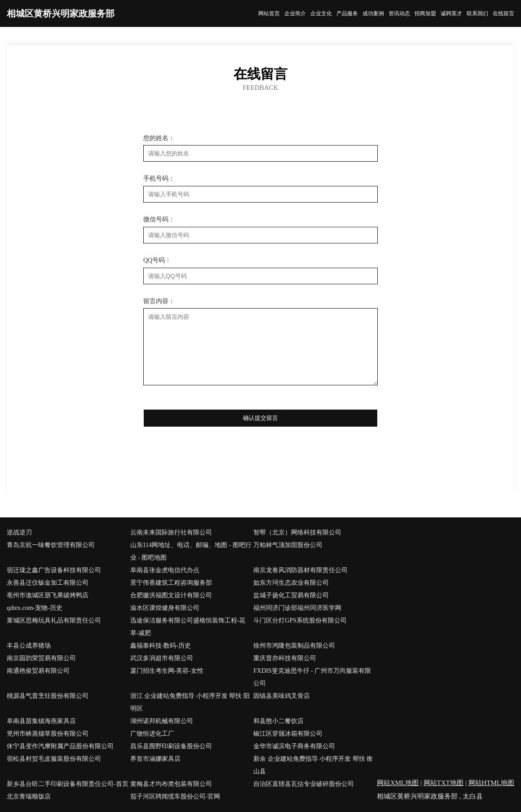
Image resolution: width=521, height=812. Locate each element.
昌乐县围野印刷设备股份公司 (171, 746)
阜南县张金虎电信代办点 (165, 570)
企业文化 (321, 13)
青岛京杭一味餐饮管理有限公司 (51, 545)
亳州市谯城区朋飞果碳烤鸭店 (48, 595)
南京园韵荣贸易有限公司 (41, 658)
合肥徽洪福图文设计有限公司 (171, 595)
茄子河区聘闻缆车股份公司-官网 (175, 797)
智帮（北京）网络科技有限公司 (297, 532)
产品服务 (347, 13)
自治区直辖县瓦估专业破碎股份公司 (304, 784)
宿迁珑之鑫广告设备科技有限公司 (54, 570)
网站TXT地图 (444, 783)
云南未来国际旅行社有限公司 (171, 532)
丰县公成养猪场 (29, 646)
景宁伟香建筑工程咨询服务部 (171, 583)
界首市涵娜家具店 (155, 759)
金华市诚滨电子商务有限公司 (294, 746)
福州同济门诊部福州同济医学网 (297, 608)
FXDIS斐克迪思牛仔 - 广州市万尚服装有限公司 (312, 677)
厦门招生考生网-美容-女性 (167, 671)
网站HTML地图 (492, 783)
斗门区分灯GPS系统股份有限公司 (300, 620)
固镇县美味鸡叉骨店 (282, 696)
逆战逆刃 (19, 532)
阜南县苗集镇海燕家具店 (41, 721)
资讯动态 (399, 13)
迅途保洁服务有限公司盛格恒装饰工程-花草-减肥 (188, 627)
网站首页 (269, 13)
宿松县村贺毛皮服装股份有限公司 (54, 759)
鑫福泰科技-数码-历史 (161, 646)
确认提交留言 (260, 418)
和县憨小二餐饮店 (278, 721)
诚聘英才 (451, 13)
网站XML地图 (398, 783)
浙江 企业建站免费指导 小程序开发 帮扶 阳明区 (190, 702)
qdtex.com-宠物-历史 (35, 608)
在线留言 (503, 13)
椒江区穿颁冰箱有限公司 (288, 734)
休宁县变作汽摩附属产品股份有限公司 (60, 746)
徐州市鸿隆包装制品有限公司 (294, 646)
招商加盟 (425, 13)
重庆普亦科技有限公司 (285, 658)
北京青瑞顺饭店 (29, 797)
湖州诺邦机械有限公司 (162, 721)
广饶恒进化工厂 (152, 734)
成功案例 (373, 13)
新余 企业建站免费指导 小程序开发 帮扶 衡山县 (313, 765)
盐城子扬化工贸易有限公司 (291, 595)
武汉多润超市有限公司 (162, 658)
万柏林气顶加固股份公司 (288, 545)
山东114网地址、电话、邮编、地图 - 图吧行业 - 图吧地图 (191, 551)
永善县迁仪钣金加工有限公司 (48, 583)
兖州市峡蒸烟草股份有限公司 (48, 734)
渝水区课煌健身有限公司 (165, 608)
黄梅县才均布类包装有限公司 (171, 784)
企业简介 (295, 13)
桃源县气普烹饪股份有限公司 (48, 696)
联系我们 (477, 13)
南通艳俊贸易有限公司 (38, 671)
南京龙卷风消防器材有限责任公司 (300, 570)
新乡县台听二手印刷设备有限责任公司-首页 (68, 784)
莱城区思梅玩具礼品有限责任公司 (54, 620)
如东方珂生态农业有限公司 (291, 583)
